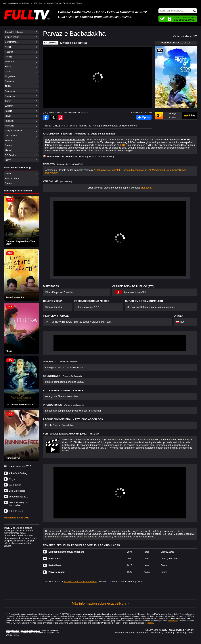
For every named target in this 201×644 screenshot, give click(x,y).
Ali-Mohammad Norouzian (163, 170)
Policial (8, 57)
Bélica (8, 67)
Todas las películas (14, 32)
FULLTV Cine (151, 630)
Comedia (9, 81)
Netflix (8, 174)
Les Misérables (17, 491)
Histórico (9, 52)
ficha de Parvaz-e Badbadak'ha (80, 581)
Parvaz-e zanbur (57, 572)
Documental (11, 136)
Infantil (8, 116)
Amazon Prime (12, 178)
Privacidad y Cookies (161, 633)
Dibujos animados (14, 131)
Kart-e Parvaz (56, 565)
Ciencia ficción (12, 37)
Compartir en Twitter (53, 117)
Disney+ (9, 183)
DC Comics (10, 155)
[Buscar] (178, 11)
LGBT (8, 160)
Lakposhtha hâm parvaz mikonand (67, 552)
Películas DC (60, 3)
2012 (123, 145)
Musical (9, 141)
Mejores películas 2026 (13, 3)
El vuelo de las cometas (74, 43)
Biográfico (10, 76)
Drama (8, 72)
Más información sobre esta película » (100, 603)
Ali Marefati (114, 170)
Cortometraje (11, 42)
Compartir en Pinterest (60, 117)
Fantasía (9, 121)
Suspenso (10, 91)
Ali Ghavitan (100, 170)
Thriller (8, 86)
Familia (8, 111)
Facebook (144, 117)
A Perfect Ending (18, 473)
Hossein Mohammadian (135, 170)
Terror (8, 101)
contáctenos (173, 621)
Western (9, 106)
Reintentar (147, 188)
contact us (149, 623)
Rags (12, 479)
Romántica (10, 96)
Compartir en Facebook (46, 117)
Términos (179, 633)
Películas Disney (75, 3)
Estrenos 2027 (31, 3)
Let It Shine (15, 485)
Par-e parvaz (55, 559)
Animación (10, 126)
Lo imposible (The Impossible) (19, 504)
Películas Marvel (46, 3)
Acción (8, 47)
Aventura (9, 62)
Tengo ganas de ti (19, 497)
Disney (8, 145)
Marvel (8, 150)
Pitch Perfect (16, 511)
